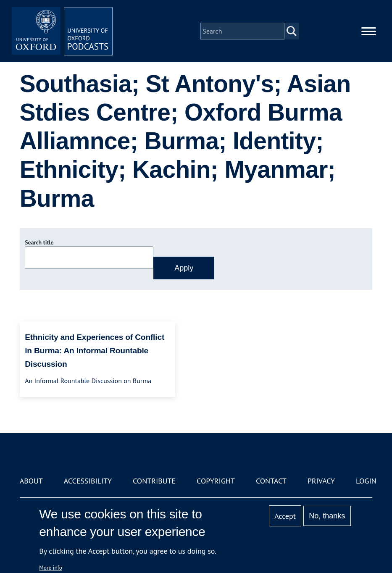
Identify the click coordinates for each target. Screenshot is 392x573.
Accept (285, 516)
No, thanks (327, 516)
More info (51, 568)
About (31, 481)
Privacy (321, 481)
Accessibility (88, 481)
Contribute (154, 481)
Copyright (216, 481)
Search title (39, 242)
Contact (271, 481)
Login (366, 481)
